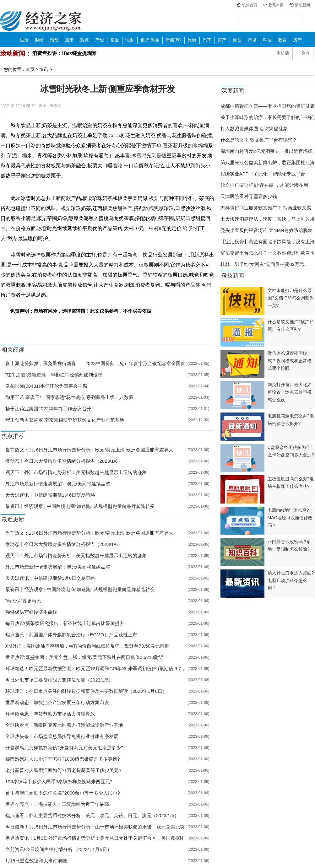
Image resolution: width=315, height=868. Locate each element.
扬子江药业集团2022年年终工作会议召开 (48, 409)
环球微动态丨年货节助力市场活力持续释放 (50, 714)
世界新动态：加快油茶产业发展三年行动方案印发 (57, 702)
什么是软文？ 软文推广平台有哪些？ (259, 140)
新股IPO (174, 40)
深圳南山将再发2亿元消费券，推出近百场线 (266, 151)
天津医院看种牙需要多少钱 (249, 196)
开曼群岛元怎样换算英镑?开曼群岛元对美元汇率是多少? (65, 748)
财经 (39, 40)
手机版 (283, 53)
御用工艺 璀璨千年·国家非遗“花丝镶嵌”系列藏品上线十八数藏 (69, 397)
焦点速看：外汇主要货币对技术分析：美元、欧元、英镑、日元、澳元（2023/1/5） (92, 815)
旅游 (192, 40)
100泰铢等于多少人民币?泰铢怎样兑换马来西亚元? (59, 782)
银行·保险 (150, 40)
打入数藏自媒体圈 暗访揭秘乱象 (254, 129)
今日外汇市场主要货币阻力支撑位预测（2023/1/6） (59, 680)
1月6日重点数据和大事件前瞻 (36, 861)
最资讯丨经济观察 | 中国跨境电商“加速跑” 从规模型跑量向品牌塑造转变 (80, 506)
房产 (222, 40)
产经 (100, 40)
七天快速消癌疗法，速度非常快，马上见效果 (268, 219)
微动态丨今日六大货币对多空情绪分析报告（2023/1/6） (64, 461)
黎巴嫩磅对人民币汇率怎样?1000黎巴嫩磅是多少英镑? (63, 759)
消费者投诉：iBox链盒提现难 (65, 53)
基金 (115, 40)
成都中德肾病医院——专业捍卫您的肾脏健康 (268, 106)
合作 (306, 53)
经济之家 (41, 21)
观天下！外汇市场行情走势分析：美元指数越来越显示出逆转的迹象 (76, 472)
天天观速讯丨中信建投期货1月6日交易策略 (50, 495)
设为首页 (250, 5)
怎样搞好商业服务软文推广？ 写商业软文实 (266, 208)
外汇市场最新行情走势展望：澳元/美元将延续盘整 (58, 484)
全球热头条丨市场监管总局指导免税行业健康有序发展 (62, 736)
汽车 (207, 40)
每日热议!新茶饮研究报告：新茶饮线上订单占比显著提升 (65, 623)
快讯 (44, 69)
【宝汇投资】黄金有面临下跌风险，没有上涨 (268, 242)
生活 (24, 40)
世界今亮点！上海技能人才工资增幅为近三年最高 (57, 804)
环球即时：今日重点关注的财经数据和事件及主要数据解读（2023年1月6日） (86, 691)
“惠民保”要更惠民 (23, 601)
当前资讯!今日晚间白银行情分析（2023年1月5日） (59, 849)
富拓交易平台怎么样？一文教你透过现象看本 (268, 253)
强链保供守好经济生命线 (31, 612)
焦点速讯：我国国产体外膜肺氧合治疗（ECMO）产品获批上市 (71, 635)
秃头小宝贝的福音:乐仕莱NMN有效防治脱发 (266, 230)
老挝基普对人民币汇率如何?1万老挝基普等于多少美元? (63, 770)
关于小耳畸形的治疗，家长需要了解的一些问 (268, 117)
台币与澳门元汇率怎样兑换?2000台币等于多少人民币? (63, 793)
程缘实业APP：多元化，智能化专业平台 (263, 174)
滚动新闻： (16, 53)
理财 (130, 40)
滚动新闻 (302, 5)
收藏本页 (276, 5)
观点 (84, 40)
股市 (69, 40)
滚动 (54, 40)
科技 (267, 40)
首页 (30, 69)
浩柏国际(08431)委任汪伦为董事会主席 (46, 386)
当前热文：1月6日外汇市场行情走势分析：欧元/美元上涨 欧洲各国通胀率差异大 (89, 450)
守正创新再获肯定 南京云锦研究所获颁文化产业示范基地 (65, 420)
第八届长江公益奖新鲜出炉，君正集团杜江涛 (268, 162)
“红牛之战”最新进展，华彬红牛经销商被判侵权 (54, 375)
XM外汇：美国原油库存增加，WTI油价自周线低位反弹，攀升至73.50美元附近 (87, 646)
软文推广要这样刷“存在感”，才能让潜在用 (264, 185)
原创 (237, 40)
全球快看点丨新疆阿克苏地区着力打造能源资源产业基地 (64, 725)
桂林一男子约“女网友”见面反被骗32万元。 (265, 264)
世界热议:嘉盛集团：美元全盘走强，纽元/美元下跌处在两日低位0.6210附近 (84, 657)
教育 (282, 40)
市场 (252, 40)
